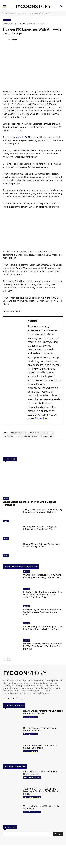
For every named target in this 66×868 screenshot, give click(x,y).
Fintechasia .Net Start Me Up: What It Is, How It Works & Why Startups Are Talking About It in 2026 (42, 595)
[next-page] (9, 659)
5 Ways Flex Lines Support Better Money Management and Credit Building (43, 511)
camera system (19, 251)
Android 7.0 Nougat (25, 137)
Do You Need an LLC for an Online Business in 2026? (40, 729)
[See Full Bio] (50, 419)
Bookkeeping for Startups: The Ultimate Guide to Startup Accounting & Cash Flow (42, 612)
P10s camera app (47, 436)
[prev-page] (5, 659)
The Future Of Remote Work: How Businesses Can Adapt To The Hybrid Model (41, 791)
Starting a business (31, 717)
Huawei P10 (12, 281)
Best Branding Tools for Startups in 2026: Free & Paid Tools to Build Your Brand (43, 628)
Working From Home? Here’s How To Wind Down (41, 807)
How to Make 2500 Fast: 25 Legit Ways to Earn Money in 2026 (42, 545)
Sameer (14, 39)
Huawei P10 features (12, 436)
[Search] (58, 834)
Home (5, 13)
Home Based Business (32, 777)
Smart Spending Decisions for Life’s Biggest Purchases (29, 503)
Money (6, 498)
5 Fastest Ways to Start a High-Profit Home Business (41, 773)
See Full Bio (42, 418)
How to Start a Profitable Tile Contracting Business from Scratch (43, 712)
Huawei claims (35, 432)
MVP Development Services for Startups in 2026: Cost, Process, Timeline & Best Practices (42, 646)
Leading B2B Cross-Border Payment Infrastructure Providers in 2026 (40, 528)
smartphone (13, 190)
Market (12, 13)
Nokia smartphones (30, 436)
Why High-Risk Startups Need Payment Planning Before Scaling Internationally (42, 576)
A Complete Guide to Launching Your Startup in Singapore (41, 747)
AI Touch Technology (18, 432)
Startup (27, 571)
